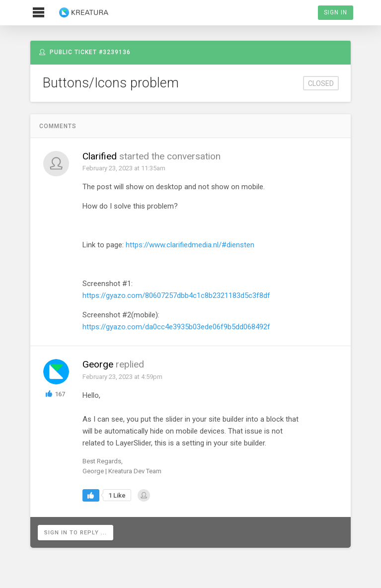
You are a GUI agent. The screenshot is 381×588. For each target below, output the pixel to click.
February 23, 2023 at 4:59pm (122, 377)
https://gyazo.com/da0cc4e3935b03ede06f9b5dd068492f (176, 327)
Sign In (336, 12)
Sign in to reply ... (76, 533)
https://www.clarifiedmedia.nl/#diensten (190, 245)
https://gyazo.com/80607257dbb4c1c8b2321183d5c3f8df (176, 295)
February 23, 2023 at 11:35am (124, 168)
